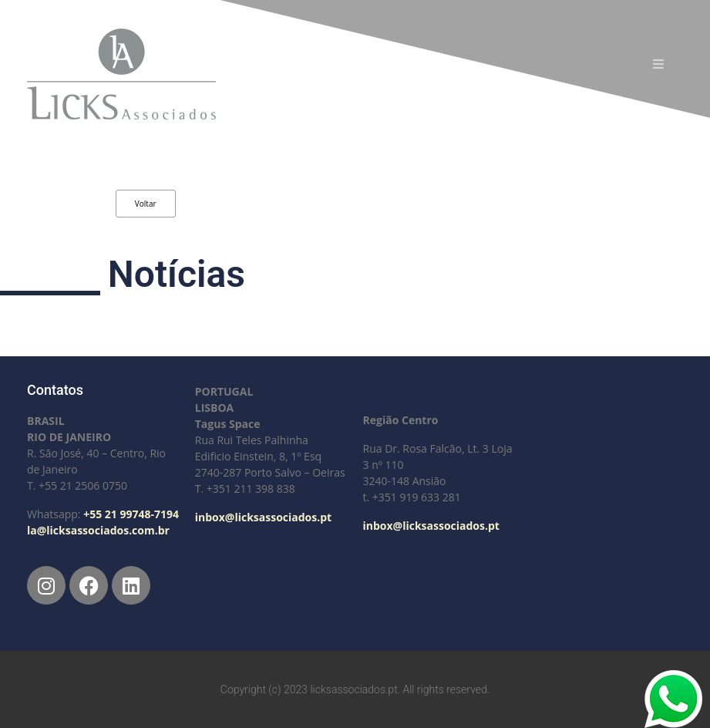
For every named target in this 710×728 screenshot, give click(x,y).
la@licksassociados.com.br (98, 530)
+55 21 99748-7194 (131, 514)
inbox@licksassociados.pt (263, 517)
